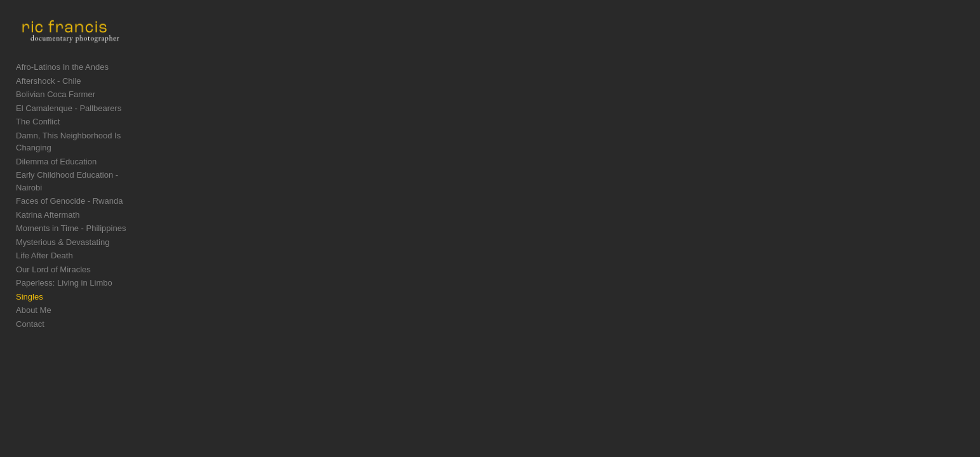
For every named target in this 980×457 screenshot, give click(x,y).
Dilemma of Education (56, 171)
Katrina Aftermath (48, 212)
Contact (30, 321)
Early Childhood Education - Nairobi (81, 184)
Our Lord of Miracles (53, 266)
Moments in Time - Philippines (71, 226)
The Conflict (38, 144)
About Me (34, 308)
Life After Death (44, 253)
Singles (30, 294)
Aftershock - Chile (49, 103)
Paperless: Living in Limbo (64, 280)
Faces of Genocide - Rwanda (69, 198)
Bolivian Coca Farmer (56, 116)
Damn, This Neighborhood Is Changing (87, 157)
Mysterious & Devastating (63, 239)
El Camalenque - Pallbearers (69, 130)
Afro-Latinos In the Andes (62, 89)
